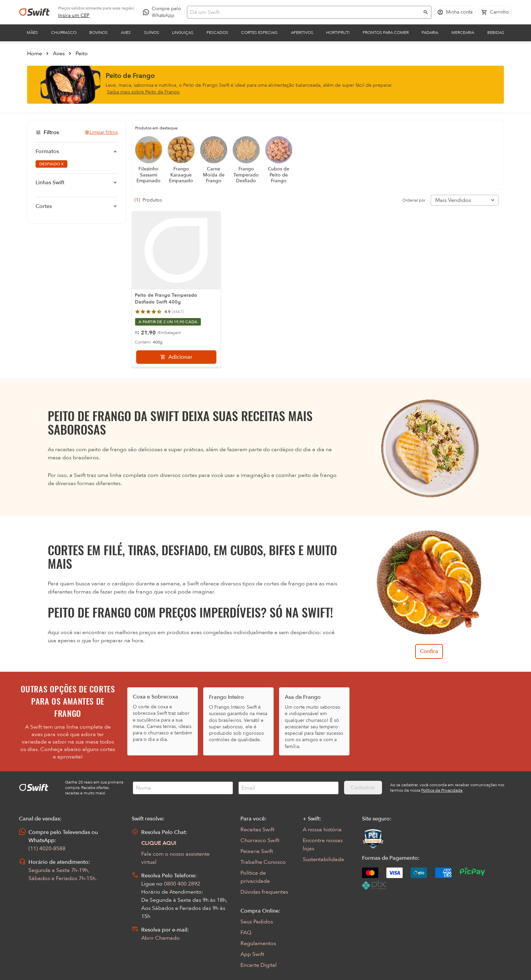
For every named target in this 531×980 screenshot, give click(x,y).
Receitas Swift (257, 830)
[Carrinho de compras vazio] (495, 12)
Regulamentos (258, 943)
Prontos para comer (386, 33)
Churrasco (64, 33)
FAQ (246, 933)
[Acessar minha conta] (455, 12)
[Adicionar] (176, 357)
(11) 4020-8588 (47, 849)
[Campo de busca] (305, 12)
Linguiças (183, 33)
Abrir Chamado (161, 938)
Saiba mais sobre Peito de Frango (143, 92)
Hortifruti (338, 33)
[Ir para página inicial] (35, 12)
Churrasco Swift (260, 840)
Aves (126, 33)
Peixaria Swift (257, 851)
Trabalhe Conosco (263, 862)
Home (35, 54)
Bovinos (99, 33)
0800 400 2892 (182, 884)
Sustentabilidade (323, 859)
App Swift (252, 954)
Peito (82, 54)
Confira (429, 651)
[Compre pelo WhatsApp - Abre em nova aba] (164, 12)
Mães (32, 33)
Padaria (430, 33)
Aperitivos (302, 33)
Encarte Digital (259, 965)
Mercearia (463, 33)
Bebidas (496, 33)
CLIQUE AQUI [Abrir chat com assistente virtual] (159, 843)
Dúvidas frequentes (264, 892)
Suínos (152, 33)
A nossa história (322, 830)
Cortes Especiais (259, 33)
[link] (74, 16)
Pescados (217, 33)
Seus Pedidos (257, 922)
